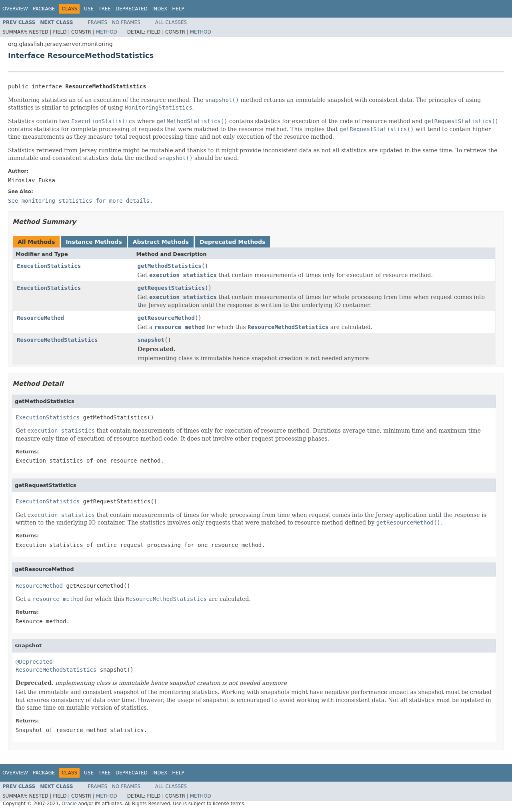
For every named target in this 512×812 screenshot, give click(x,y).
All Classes (171, 22)
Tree (105, 9)
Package (44, 9)
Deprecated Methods (232, 242)
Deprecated (132, 9)
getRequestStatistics (171, 288)
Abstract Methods (161, 242)
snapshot (151, 340)
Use (89, 9)
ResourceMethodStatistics (57, 340)
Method (107, 32)
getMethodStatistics (170, 266)
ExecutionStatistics (49, 266)
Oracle (69, 804)
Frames (98, 22)
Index (160, 9)
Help (178, 9)
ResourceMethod (40, 318)
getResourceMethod (166, 318)
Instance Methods (94, 242)
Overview (15, 9)
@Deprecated (34, 662)
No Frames (126, 22)
